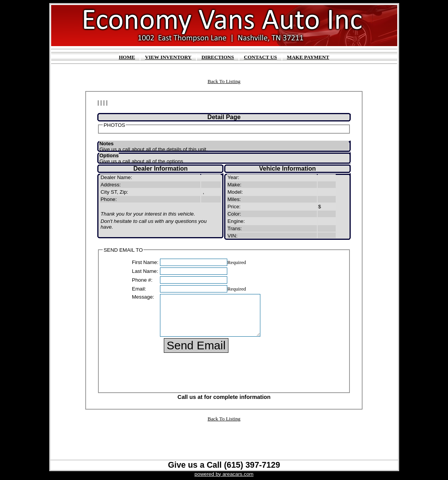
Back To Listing (224, 81)
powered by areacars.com (224, 474)
